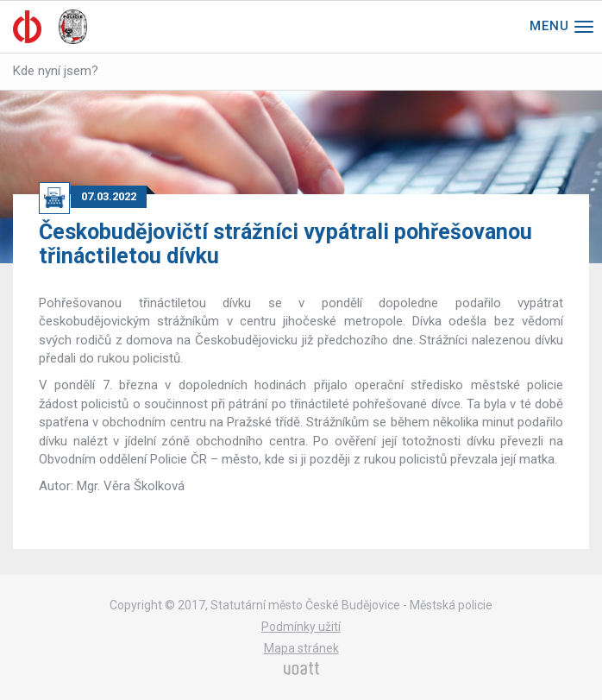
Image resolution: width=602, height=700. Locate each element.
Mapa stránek (301, 648)
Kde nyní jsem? (56, 71)
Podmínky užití (301, 627)
